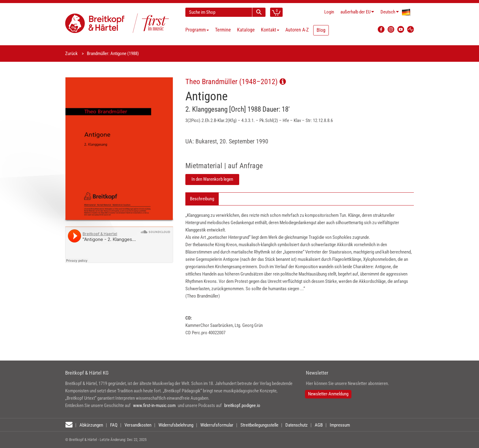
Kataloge (246, 30)
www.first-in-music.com (154, 405)
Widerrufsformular (217, 425)
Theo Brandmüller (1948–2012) (236, 81)
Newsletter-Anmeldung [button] (328, 394)
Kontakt (270, 30)
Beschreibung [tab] (202, 199)
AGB (319, 425)
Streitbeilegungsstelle (259, 425)
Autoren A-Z (297, 30)
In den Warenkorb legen (212, 179)
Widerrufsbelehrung (176, 425)
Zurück (71, 54)
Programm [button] (197, 30)
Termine (223, 30)
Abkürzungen (91, 425)
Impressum (340, 425)
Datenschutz (297, 425)
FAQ (114, 425)
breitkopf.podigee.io (242, 405)
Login (329, 12)
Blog (321, 30)
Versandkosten (138, 425)
